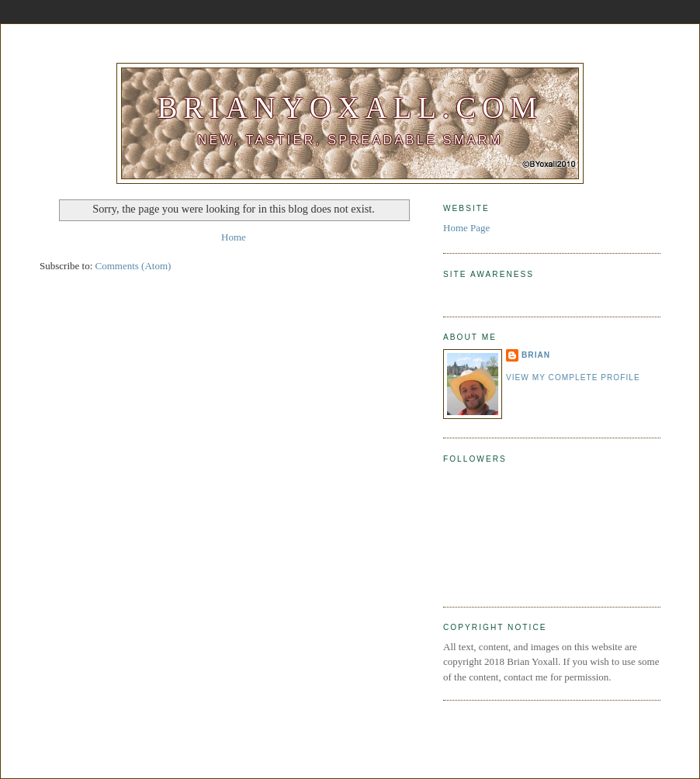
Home (234, 237)
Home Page (466, 228)
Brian (536, 355)
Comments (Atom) (133, 266)
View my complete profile (573, 377)
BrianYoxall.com (350, 107)
